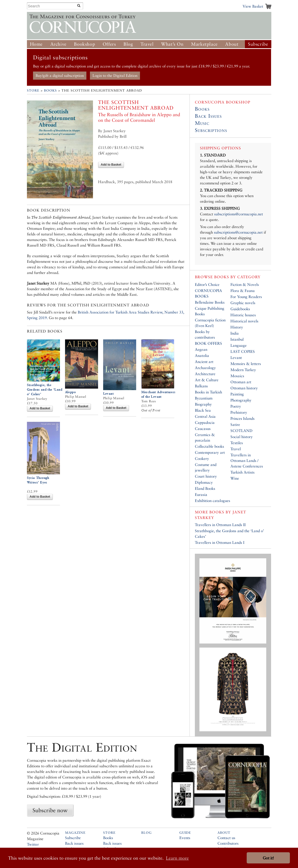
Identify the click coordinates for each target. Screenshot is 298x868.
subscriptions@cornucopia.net (239, 214)
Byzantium (204, 398)
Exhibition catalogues (213, 501)
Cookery (202, 458)
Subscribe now (50, 810)
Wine (235, 478)
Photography (241, 400)
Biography (203, 404)
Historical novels (244, 321)
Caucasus (203, 429)
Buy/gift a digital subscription (60, 75)
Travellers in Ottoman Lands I (220, 542)
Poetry (236, 406)
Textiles (237, 443)
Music (202, 123)
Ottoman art (241, 382)
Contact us (226, 838)
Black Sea (203, 410)
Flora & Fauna (243, 291)
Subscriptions (211, 130)
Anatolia (202, 355)
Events (185, 838)
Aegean (201, 349)
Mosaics (237, 376)
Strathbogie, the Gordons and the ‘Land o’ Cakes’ (45, 389)
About (232, 44)
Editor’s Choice (207, 284)
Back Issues (208, 116)
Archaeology (205, 368)
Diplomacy (204, 482)
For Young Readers (246, 297)
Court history (206, 476)
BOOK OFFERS (208, 343)
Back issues (74, 843)
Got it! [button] (268, 858)
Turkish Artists (242, 472)
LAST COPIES (243, 351)
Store (33, 90)
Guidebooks (240, 309)
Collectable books (209, 446)
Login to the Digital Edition (115, 75)
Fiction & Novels (245, 284)
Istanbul (237, 339)
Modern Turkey (243, 370)
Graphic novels (243, 303)
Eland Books (205, 488)
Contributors (228, 843)
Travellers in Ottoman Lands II (220, 525)
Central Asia (205, 416)
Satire (235, 424)
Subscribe (258, 44)
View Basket (253, 6)
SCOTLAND (241, 431)
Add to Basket (111, 165)
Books (50, 90)
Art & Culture (207, 380)
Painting (237, 394)
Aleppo (70, 392)
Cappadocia (205, 422)
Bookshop (84, 44)
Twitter (33, 844)
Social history (242, 437)
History (237, 327)
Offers (109, 44)
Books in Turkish (208, 392)
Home (36, 44)
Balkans (201, 386)
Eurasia (201, 494)
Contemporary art (210, 452)
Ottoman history (244, 388)
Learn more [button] (177, 858)
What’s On (172, 44)
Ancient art (204, 362)
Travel (147, 44)
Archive (58, 44)
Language (239, 345)
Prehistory (239, 412)
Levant (108, 394)
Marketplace (204, 44)
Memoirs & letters (246, 364)
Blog (128, 44)
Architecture (205, 374)
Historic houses (243, 315)
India (235, 333)
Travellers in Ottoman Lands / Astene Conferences (247, 461)
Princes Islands (242, 418)
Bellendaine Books (210, 302)
